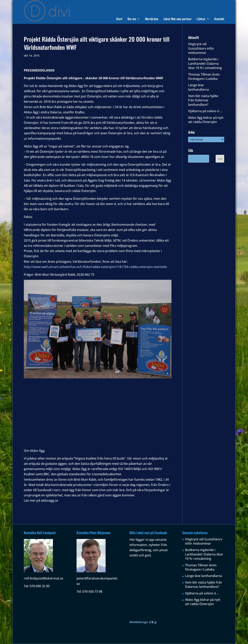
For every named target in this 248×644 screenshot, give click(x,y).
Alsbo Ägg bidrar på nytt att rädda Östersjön (206, 120)
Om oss (132, 19)
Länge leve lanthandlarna (198, 87)
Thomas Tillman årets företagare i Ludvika (204, 77)
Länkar (201, 19)
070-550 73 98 (92, 591)
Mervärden (152, 19)
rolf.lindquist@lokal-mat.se (43, 578)
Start (119, 19)
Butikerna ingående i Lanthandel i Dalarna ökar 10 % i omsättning (205, 63)
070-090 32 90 (40, 586)
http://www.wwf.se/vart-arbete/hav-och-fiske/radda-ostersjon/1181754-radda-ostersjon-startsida (95, 267)
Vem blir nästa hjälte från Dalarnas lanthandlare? (203, 100)
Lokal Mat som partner (178, 19)
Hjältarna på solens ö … (205, 111)
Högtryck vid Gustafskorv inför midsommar (201, 48)
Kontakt (219, 19)
